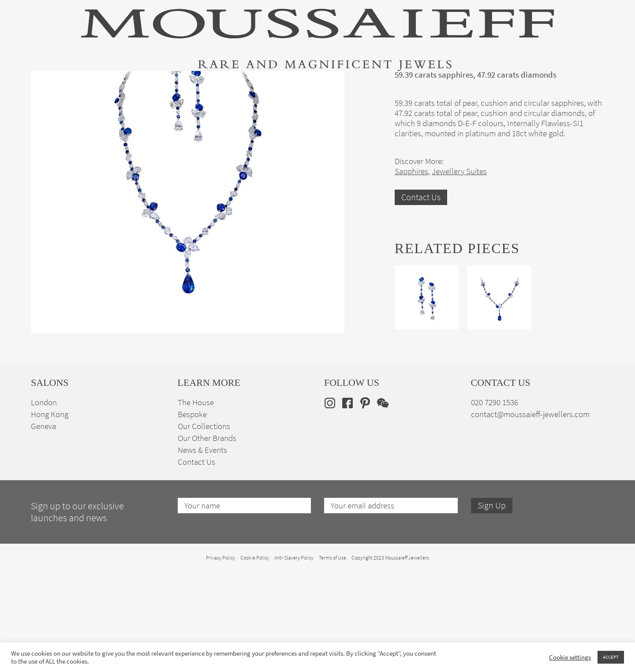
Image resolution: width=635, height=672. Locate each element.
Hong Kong (50, 514)
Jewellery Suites (220, 85)
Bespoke (192, 514)
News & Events (202, 550)
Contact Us (421, 297)
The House (507, 85)
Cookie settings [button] (570, 657)
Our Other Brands (207, 538)
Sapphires (411, 271)
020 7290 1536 (495, 502)
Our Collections (204, 526)
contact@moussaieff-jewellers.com (530, 514)
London (44, 502)
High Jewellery (76, 85)
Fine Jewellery (147, 85)
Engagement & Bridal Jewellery (325, 85)
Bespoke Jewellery (435, 85)
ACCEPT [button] (611, 657)
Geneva (43, 526)
